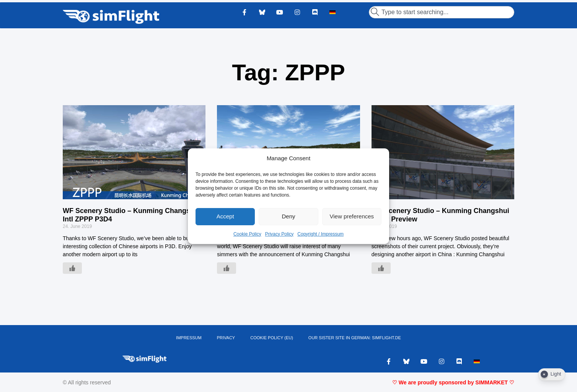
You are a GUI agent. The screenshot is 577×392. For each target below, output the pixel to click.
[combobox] (442, 12)
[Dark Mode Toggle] (552, 374)
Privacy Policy (280, 234)
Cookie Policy (247, 234)
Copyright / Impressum (320, 234)
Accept (225, 216)
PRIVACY (226, 338)
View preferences (352, 216)
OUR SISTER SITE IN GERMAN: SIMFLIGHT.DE (355, 338)
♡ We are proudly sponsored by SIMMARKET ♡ (453, 382)
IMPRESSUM (189, 338)
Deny (288, 216)
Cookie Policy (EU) (272, 338)
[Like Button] (72, 268)
